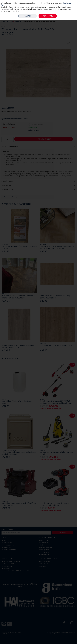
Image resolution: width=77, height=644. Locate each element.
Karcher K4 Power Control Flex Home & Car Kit (56, 453)
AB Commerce (71, 633)
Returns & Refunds (46, 547)
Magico (54, 633)
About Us (6, 540)
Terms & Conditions (9, 550)
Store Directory (44, 564)
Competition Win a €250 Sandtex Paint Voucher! (18, 571)
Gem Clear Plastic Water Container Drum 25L (17, 402)
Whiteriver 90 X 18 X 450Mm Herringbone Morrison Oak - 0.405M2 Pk (19, 297)
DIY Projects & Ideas (9, 564)
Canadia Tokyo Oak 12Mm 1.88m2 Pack (56, 345)
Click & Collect (37, 125)
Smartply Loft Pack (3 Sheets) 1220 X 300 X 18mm (19, 247)
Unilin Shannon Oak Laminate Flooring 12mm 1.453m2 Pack (18, 346)
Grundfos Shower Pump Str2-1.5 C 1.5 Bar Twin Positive (19, 504)
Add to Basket (44, 139)
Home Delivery (9, 124)
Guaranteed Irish (8, 545)
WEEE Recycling (45, 554)
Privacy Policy (44, 550)
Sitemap (43, 566)
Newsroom (6, 569)
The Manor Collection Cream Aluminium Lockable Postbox (19, 453)
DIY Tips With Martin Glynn (11, 562)
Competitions (7, 566)
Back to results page (11, 197)
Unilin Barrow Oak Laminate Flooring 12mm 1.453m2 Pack (55, 297)
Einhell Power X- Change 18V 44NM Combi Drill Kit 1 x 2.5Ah (54, 504)
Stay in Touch (7, 529)
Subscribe (63, 533)
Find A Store (44, 540)
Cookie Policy (44, 552)
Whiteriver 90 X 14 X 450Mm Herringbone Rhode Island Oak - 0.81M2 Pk (57, 247)
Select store (33, 130)
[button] (69, 43)
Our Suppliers (7, 543)
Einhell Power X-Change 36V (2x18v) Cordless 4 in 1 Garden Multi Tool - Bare (56, 402)
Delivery (42, 545)
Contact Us (43, 543)
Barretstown (7, 547)
